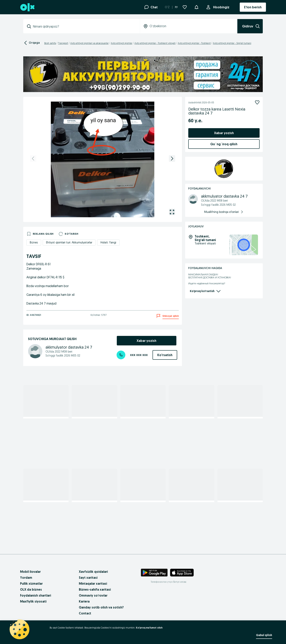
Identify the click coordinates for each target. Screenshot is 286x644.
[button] (196, 7)
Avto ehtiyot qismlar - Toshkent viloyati (155, 43)
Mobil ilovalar (30, 572)
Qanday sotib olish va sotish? (101, 607)
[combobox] (84, 26)
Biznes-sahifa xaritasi (95, 589)
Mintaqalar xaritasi (93, 583)
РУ (176, 7)
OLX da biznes (31, 589)
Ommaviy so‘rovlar (93, 595)
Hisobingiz (220, 7)
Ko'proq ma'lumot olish (149, 628)
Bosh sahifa (50, 43)
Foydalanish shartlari (36, 595)
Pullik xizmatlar (31, 583)
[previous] (33, 159)
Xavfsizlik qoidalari (93, 572)
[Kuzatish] (257, 102)
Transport (63, 43)
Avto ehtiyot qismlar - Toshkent (194, 43)
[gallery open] (172, 212)
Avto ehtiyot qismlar (122, 43)
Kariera (84, 601)
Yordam (26, 578)
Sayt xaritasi (88, 578)
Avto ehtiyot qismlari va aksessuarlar (89, 43)
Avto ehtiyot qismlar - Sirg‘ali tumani (232, 43)
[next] (172, 159)
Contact (85, 613)
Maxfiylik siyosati (33, 601)
